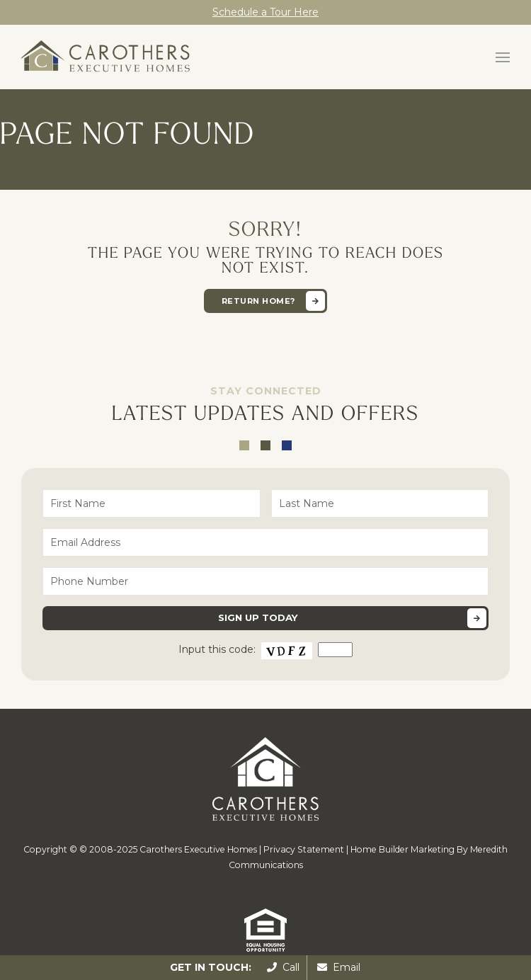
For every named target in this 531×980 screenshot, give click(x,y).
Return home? (258, 301)
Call (283, 967)
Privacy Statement (304, 849)
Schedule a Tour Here (265, 12)
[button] (503, 57)
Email (339, 967)
